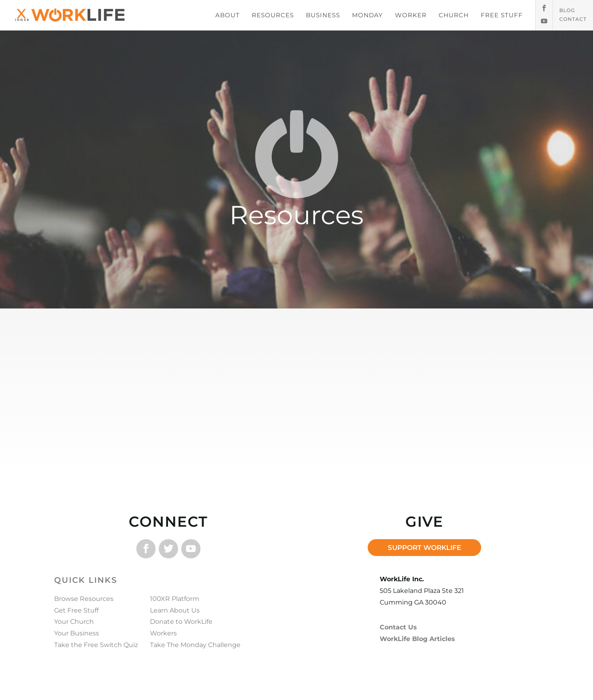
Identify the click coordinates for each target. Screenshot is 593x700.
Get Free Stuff (76, 610)
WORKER (411, 15)
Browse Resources (84, 599)
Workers (163, 633)
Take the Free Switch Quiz (96, 645)
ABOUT (228, 15)
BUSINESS (323, 15)
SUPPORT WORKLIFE (424, 548)
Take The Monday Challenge (195, 645)
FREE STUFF (502, 15)
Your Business (77, 633)
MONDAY (367, 15)
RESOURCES (273, 15)
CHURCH (454, 15)
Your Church (74, 622)
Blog (567, 10)
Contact (573, 19)
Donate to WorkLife (181, 622)
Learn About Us (175, 610)
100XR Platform (175, 599)
